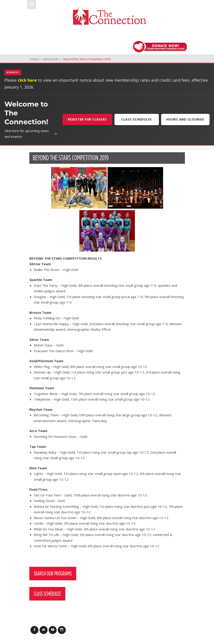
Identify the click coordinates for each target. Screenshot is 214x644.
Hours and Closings (185, 119)
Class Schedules (137, 119)
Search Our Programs (53, 573)
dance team (52, 59)
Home (35, 59)
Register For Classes (87, 119)
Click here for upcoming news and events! (31, 134)
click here (27, 80)
